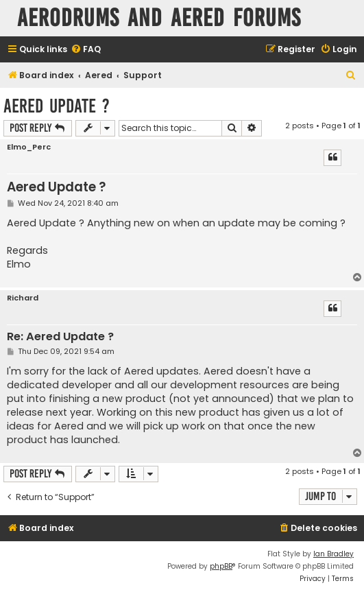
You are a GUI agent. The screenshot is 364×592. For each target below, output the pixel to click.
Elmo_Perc (29, 147)
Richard (23, 298)
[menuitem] (86, 50)
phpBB (221, 566)
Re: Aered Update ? (60, 337)
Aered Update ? (57, 106)
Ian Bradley (333, 554)
